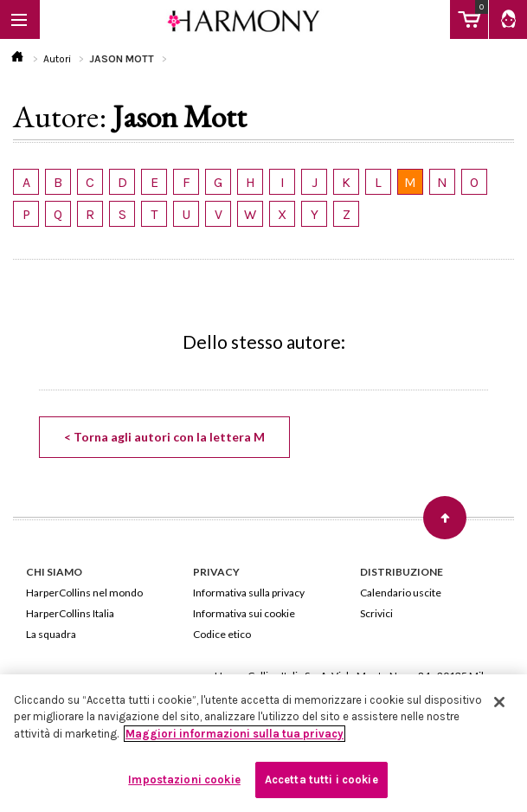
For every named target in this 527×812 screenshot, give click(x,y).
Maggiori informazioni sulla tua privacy (235, 734)
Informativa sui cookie (244, 613)
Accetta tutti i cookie (321, 780)
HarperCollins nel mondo (84, 593)
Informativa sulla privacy (249, 593)
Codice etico (222, 634)
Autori (57, 59)
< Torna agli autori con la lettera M (164, 437)
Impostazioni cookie (184, 780)
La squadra (51, 634)
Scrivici (376, 613)
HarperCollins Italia (70, 613)
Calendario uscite (401, 593)
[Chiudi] (499, 702)
